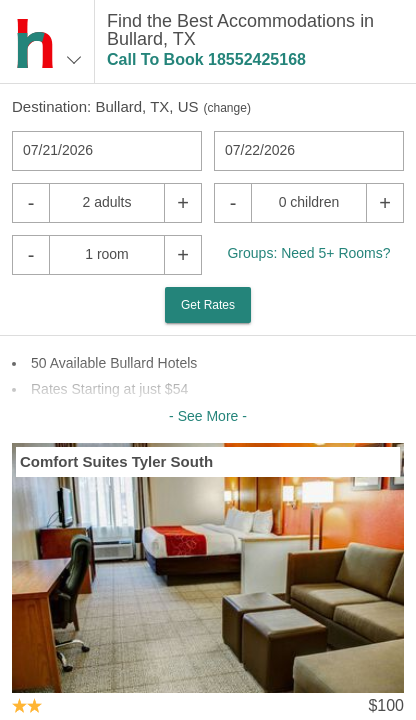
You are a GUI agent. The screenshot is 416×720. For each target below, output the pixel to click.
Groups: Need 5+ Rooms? (308, 253)
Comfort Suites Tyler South (116, 461)
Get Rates (208, 305)
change (227, 108)
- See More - (208, 416)
